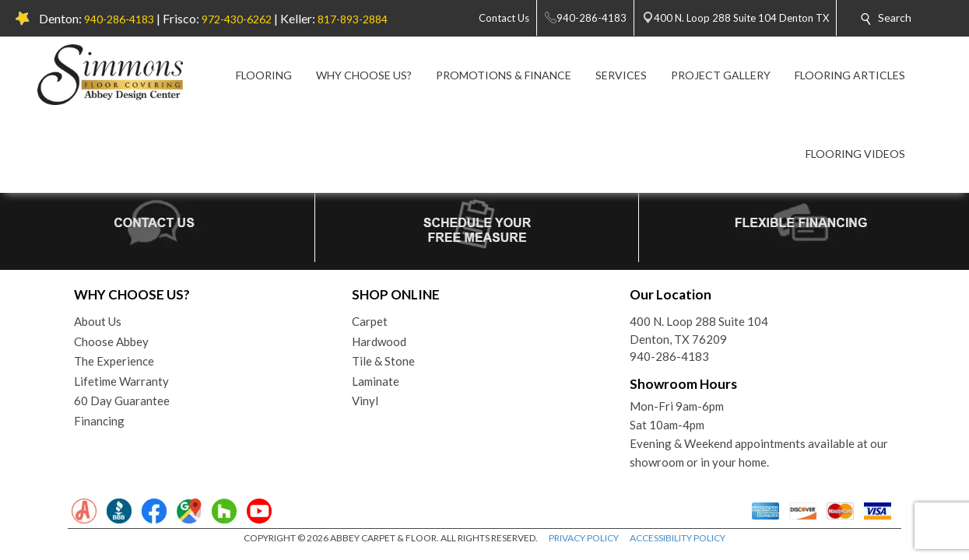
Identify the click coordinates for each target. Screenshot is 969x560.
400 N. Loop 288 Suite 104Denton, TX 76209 (699, 330)
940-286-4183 (119, 19)
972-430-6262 (237, 19)
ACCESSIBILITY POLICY (678, 538)
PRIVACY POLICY (584, 538)
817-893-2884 (353, 19)
